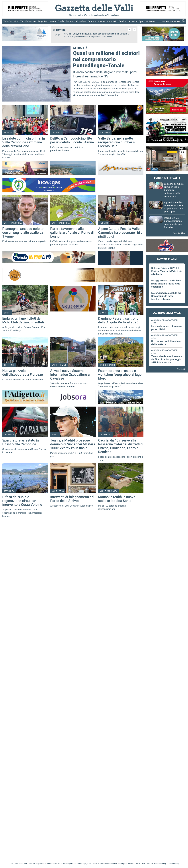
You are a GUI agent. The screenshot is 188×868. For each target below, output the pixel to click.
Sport (142, 21)
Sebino (53, 21)
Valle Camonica (11, 21)
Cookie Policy (174, 864)
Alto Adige (81, 21)
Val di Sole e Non (28, 21)
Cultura (102, 21)
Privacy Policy (160, 864)
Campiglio (112, 21)
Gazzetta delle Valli (167, 757)
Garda (61, 21)
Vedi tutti (181, 369)
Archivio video (179, 233)
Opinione (151, 21)
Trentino (70, 21)
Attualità (133, 21)
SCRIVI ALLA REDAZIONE (171, 21)
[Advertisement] (167, 421)
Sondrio (123, 21)
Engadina (43, 21)
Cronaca (92, 21)
